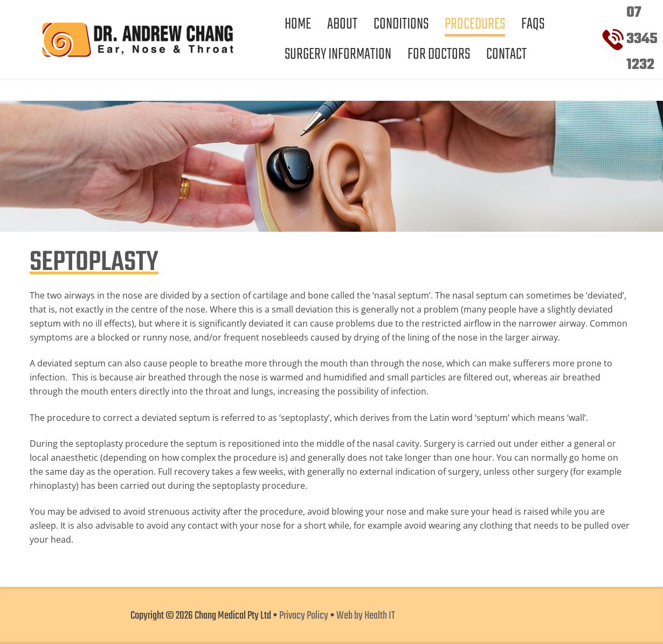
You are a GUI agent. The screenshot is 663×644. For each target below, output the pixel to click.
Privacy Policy (304, 616)
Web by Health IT (366, 616)
